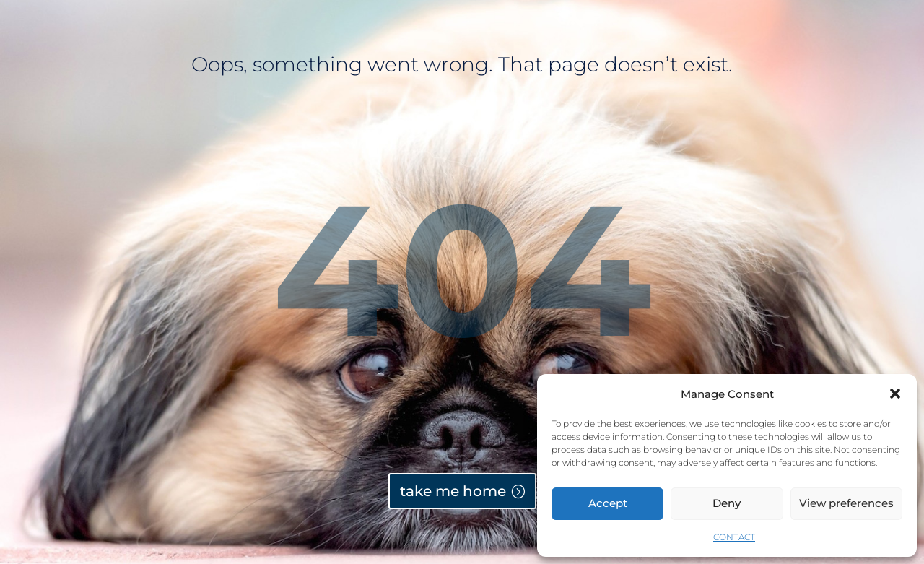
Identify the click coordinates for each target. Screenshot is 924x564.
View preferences (846, 503)
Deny (727, 503)
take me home (453, 491)
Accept (608, 503)
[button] (895, 394)
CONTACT (734, 537)
